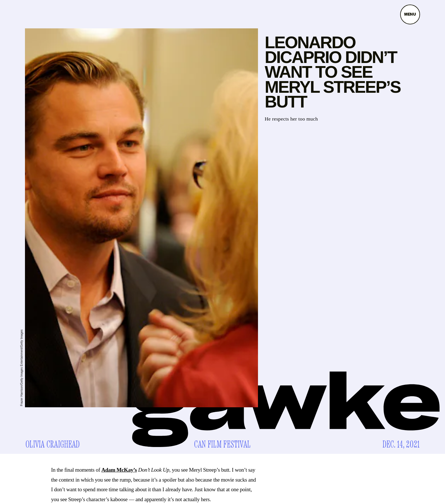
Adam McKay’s (119, 470)
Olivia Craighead (53, 445)
